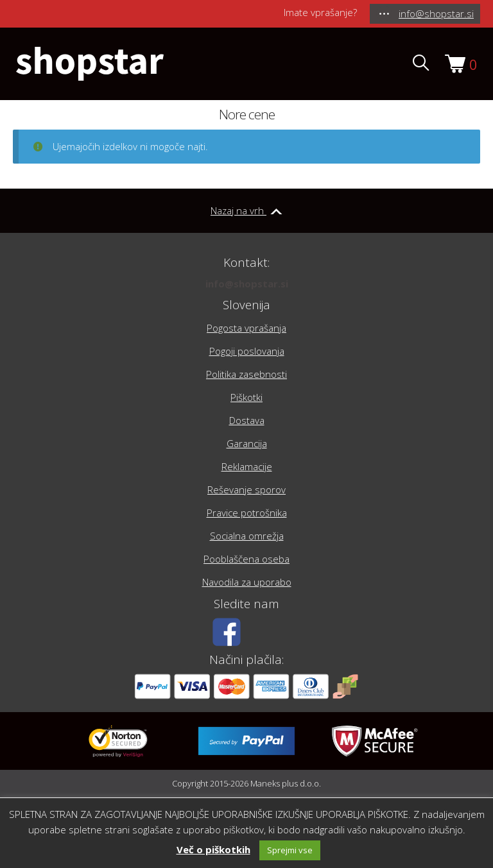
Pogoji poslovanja (247, 351)
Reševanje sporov (246, 489)
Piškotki (246, 397)
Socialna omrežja (247, 536)
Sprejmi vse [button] (290, 850)
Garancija (247, 443)
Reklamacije (247, 466)
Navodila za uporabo (247, 582)
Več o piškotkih (213, 849)
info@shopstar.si (247, 284)
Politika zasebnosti (246, 374)
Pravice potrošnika (247, 513)
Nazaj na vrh (246, 210)
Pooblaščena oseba (246, 559)
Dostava (247, 420)
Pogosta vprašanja (246, 328)
